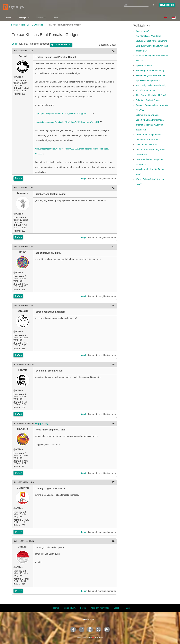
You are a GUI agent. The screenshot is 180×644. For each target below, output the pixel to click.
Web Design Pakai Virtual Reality (151, 85)
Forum (83, 608)
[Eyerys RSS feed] (107, 633)
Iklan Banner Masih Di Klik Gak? (151, 95)
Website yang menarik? (147, 90)
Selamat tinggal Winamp (147, 115)
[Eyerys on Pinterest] (90, 633)
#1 (113, 51)
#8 (113, 541)
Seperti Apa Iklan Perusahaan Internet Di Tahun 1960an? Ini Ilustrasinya (150, 125)
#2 (113, 188)
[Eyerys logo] (13, 7)
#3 (113, 247)
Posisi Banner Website (146, 144)
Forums (15, 25)
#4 (113, 306)
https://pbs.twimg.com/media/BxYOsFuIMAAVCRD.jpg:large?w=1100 (67, 122)
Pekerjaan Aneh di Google (148, 100)
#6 (113, 423)
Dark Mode (90, 620)
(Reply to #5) (41, 423)
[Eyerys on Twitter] (98, 633)
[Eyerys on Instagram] (82, 633)
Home (9, 18)
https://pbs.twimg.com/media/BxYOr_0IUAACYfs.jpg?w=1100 (63, 113)
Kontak (55, 18)
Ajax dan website (144, 66)
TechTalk (25, 25)
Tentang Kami (24, 18)
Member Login (167, 5)
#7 (113, 482)
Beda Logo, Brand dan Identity (150, 70)
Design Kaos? (142, 31)
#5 (113, 365)
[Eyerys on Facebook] (73, 633)
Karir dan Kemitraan (100, 608)
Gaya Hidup (37, 25)
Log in (15, 44)
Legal (116, 608)
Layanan (41, 18)
